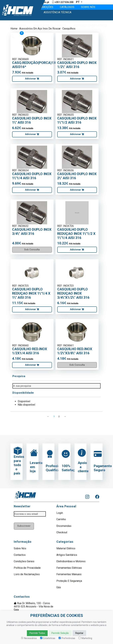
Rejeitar (79, 633)
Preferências (67, 638)
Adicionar (32, 79)
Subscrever (24, 526)
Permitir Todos (37, 633)
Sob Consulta (32, 250)
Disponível (24, 402)
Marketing (85, 638)
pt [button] (78, 2)
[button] (16, 26)
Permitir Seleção (60, 633)
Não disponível (26, 405)
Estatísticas (48, 638)
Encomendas (64, 526)
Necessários (29, 638)
